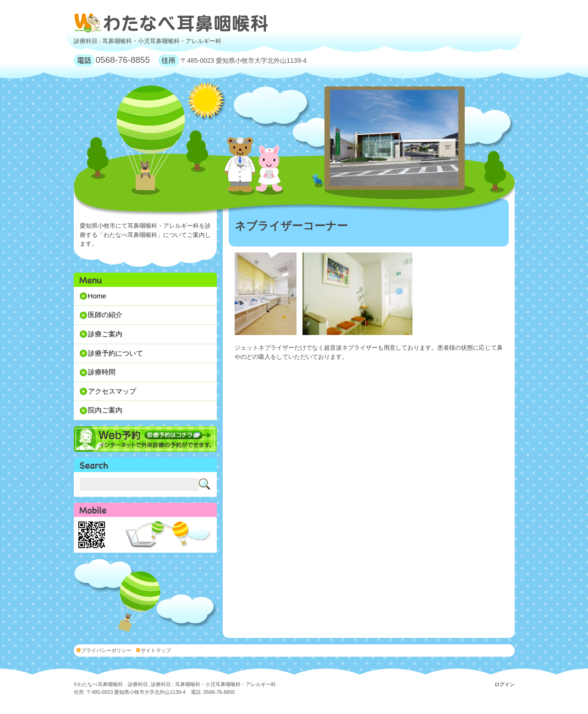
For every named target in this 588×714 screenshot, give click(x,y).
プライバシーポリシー (106, 650)
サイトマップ (156, 650)
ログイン (505, 684)
